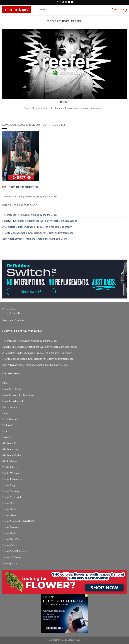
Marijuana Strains (12, 455)
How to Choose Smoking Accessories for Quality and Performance (38, 233)
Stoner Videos (10, 545)
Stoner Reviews (11, 527)
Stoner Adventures (12, 479)
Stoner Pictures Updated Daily (19, 521)
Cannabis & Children (13, 389)
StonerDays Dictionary (15, 551)
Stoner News (9, 515)
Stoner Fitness (10, 503)
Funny (6, 431)
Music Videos (10, 461)
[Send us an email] (66, 2)
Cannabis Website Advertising (19, 395)
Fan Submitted (10, 419)
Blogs (5, 383)
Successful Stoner (12, 557)
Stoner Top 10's (11, 539)
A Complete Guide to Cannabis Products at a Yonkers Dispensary (37, 227)
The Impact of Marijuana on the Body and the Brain (29, 196)
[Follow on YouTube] (72, 2)
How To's (7, 437)
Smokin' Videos (11, 473)
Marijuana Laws (11, 449)
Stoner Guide (9, 509)
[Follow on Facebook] (57, 2)
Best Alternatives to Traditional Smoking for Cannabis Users (35, 239)
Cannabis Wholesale (13, 401)
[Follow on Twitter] (63, 2)
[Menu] (41, 10)
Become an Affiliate (13, 320)
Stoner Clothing (11, 491)
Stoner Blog (9, 485)
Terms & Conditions (13, 313)
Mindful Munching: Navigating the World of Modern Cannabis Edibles (40, 221)
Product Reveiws (11, 467)
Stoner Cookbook (12, 497)
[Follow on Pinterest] (69, 2)
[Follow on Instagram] (60, 2)
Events (6, 413)
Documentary (10, 407)
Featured (7, 425)
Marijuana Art (10, 443)
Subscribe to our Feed (22, 187)
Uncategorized (10, 563)
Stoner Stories (10, 533)
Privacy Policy (10, 309)
